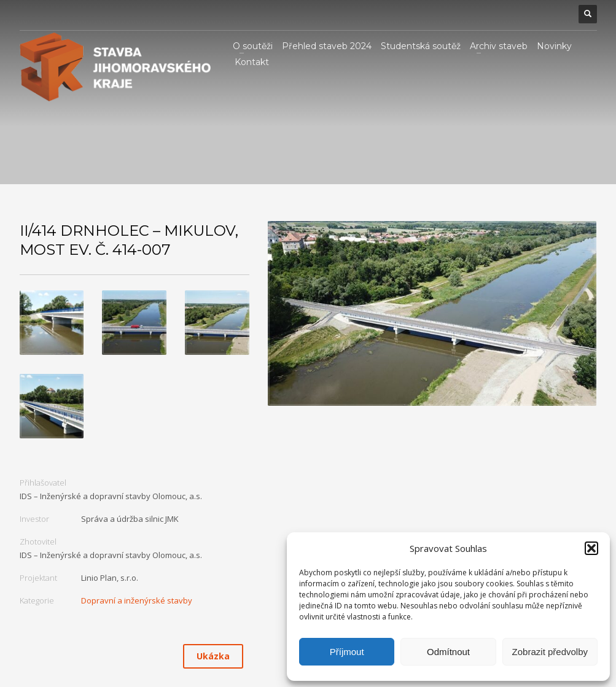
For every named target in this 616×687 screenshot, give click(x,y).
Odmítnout (448, 652)
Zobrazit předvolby (550, 652)
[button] (591, 548)
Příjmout (347, 652)
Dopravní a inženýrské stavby (137, 600)
